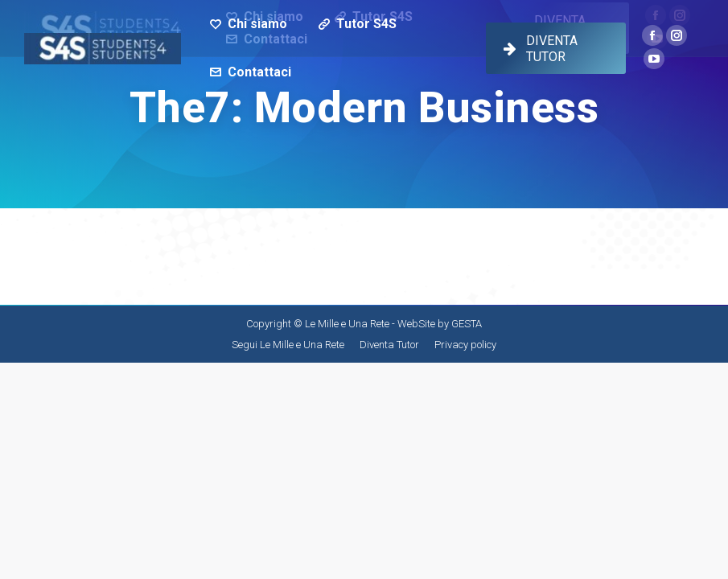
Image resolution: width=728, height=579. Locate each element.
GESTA (467, 324)
